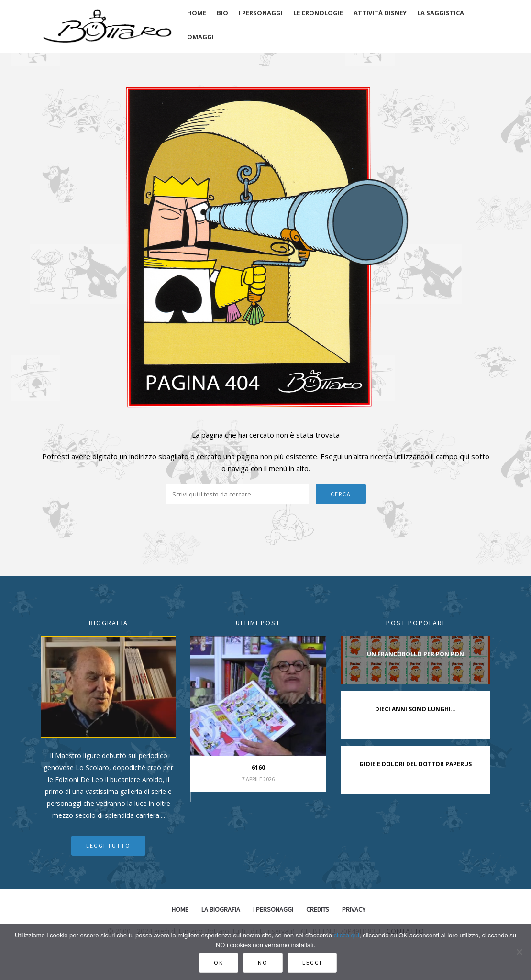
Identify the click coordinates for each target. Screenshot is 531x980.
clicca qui (347, 935)
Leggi (312, 963)
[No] (519, 952)
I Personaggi (273, 909)
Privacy (354, 909)
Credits (318, 909)
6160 (258, 767)
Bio (222, 13)
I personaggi (261, 13)
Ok (219, 963)
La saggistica (441, 13)
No (263, 963)
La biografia (221, 909)
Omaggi (200, 37)
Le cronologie (318, 13)
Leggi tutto (108, 845)
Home (197, 13)
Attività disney (380, 13)
